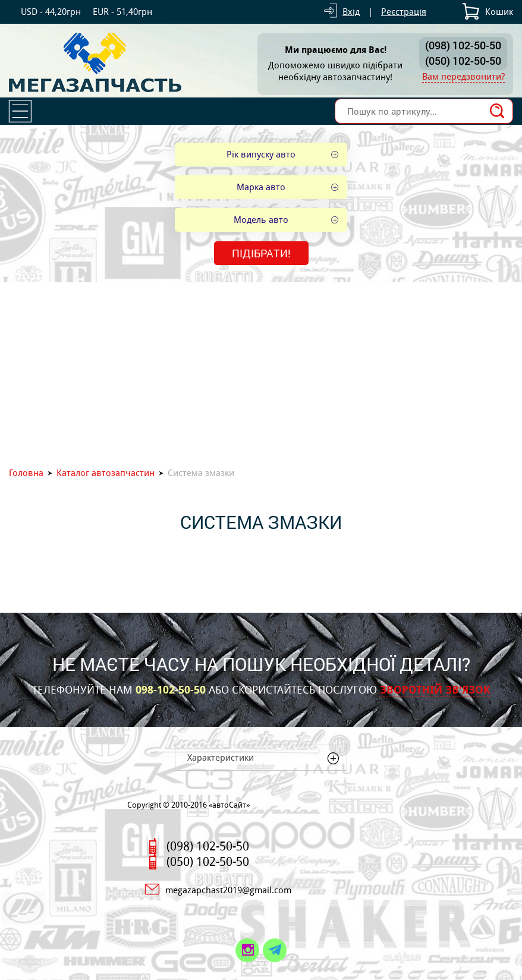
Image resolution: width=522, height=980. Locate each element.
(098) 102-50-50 (463, 45)
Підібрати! (261, 253)
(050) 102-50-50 (463, 61)
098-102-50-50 (171, 690)
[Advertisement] (261, 371)
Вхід (351, 12)
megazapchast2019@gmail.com (228, 890)
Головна (26, 473)
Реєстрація (404, 12)
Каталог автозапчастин (106, 473)
